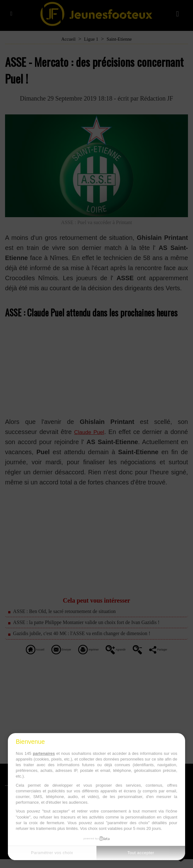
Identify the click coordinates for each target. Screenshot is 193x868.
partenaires (44, 753)
